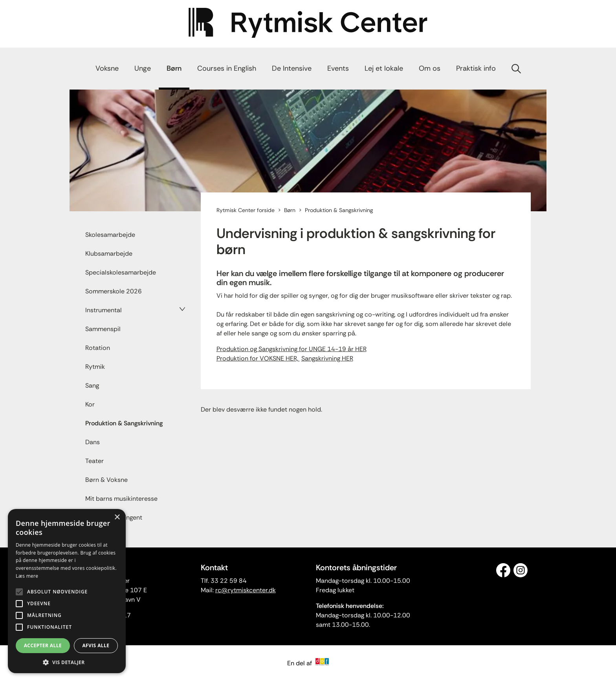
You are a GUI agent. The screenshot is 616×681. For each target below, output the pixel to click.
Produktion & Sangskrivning (124, 423)
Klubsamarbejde (109, 254)
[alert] (67, 591)
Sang (92, 385)
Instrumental (104, 310)
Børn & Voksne (106, 480)
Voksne (107, 68)
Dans (93, 442)
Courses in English (227, 68)
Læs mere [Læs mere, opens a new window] (27, 576)
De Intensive (292, 68)
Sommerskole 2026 (114, 291)
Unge (143, 68)
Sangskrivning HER (327, 358)
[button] (67, 662)
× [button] (117, 517)
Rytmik (95, 367)
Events (338, 68)
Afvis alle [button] (96, 645)
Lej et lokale (384, 68)
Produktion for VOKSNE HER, (258, 358)
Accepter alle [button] (43, 645)
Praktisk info (476, 68)
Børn (174, 68)
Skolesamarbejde (110, 235)
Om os (430, 68)
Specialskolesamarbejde (121, 272)
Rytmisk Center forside (246, 210)
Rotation (98, 348)
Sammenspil (103, 329)
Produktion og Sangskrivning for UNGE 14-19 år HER (291, 349)
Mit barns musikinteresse (121, 499)
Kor (90, 404)
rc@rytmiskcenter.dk (246, 590)
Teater (94, 461)
